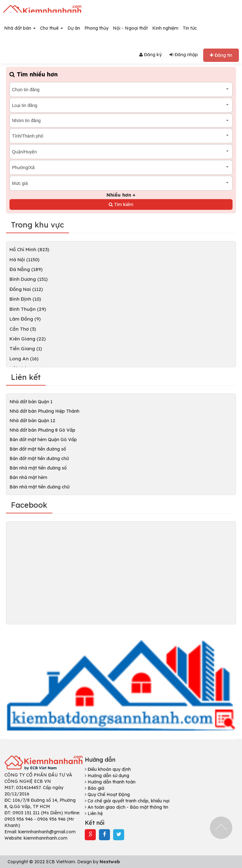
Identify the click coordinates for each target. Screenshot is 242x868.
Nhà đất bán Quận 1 (31, 402)
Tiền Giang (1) (26, 348)
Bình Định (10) (25, 299)
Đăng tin (221, 55)
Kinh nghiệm (165, 28)
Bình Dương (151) (29, 279)
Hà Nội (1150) (24, 260)
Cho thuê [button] (52, 28)
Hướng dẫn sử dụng (107, 776)
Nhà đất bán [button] (20, 28)
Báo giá (95, 788)
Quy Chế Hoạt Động (107, 794)
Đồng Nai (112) (26, 289)
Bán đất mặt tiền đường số (38, 449)
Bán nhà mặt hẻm (28, 477)
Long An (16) (24, 359)
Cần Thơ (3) (23, 329)
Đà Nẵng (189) (26, 269)
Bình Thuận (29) (28, 309)
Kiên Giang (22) (28, 339)
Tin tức (190, 28)
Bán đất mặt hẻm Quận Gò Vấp (43, 440)
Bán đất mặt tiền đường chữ (39, 458)
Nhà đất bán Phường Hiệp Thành (44, 411)
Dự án (74, 28)
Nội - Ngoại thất (130, 28)
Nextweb (110, 862)
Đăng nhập (184, 55)
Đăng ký (150, 55)
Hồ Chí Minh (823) (29, 249)
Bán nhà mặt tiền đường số (38, 468)
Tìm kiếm (121, 204)
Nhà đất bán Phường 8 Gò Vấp (42, 430)
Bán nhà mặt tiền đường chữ (39, 487)
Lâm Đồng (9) (25, 319)
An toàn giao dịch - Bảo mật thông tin (127, 807)
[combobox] (121, 89)
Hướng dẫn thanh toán (110, 782)
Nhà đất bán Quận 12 (32, 421)
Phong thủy (96, 28)
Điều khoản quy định (108, 769)
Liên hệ (94, 813)
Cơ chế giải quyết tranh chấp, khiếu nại (127, 801)
